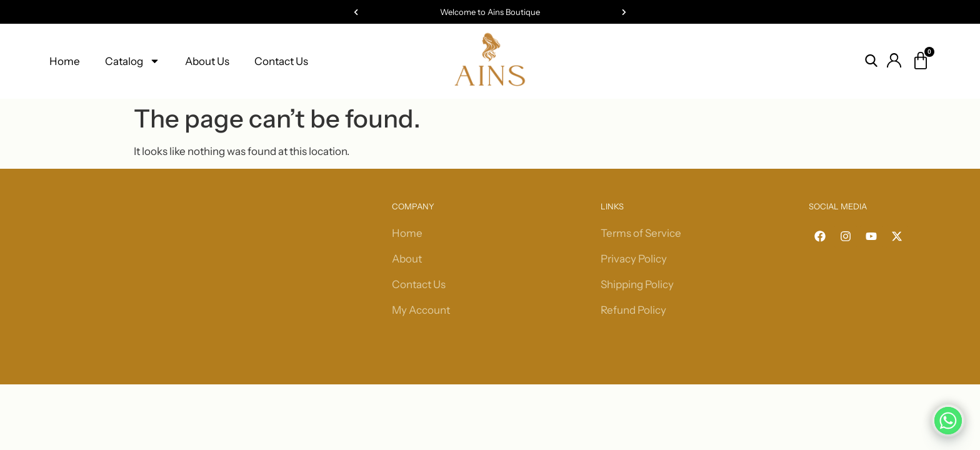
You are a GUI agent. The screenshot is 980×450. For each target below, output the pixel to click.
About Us (207, 61)
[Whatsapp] (948, 421)
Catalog (132, 61)
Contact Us (281, 61)
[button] (356, 12)
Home (65, 61)
